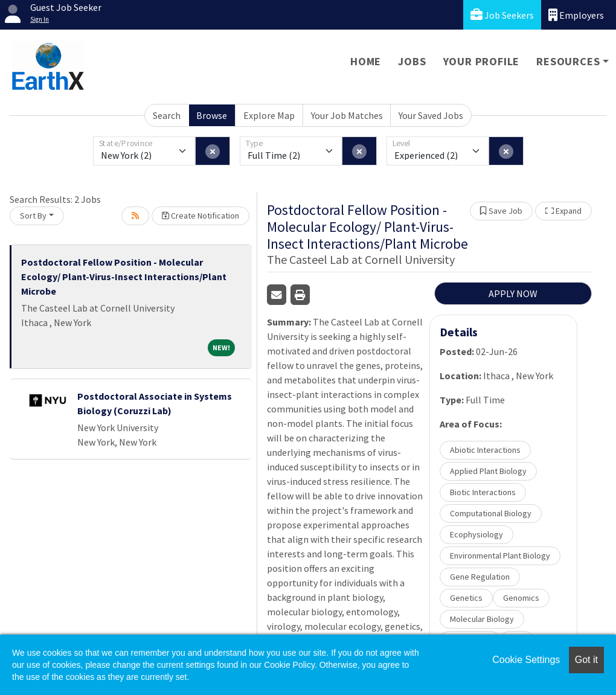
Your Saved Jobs (431, 115)
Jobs (412, 61)
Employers (576, 15)
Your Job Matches (347, 115)
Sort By (33, 216)
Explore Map (269, 115)
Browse (212, 115)
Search (167, 115)
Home (366, 61)
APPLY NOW (513, 293)
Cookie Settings (526, 660)
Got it (586, 660)
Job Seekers (502, 15)
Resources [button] (568, 61)
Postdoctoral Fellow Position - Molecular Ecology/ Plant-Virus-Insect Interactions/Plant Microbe (124, 277)
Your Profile (482, 61)
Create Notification (201, 216)
